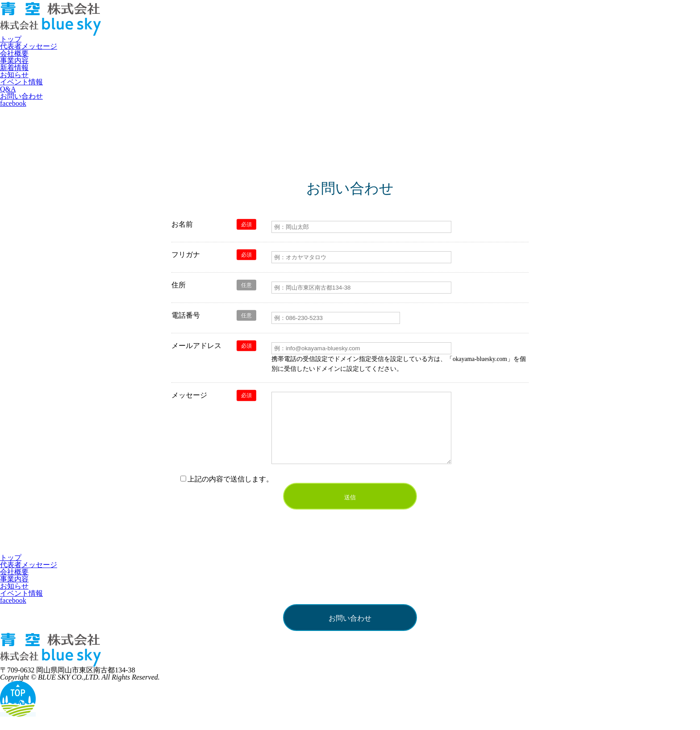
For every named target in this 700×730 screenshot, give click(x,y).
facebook (13, 103)
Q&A (8, 89)
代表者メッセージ (29, 46)
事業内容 (14, 60)
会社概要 (14, 53)
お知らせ (14, 75)
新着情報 (14, 68)
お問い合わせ (21, 96)
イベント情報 (21, 82)
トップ (11, 39)
